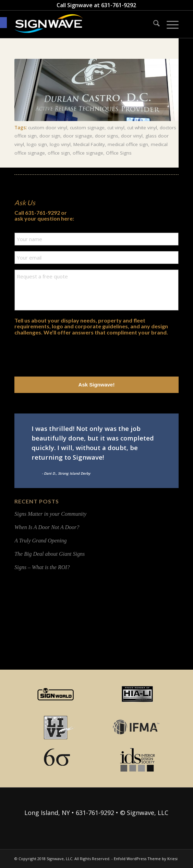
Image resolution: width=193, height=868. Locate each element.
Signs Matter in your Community (50, 514)
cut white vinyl (142, 128)
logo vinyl (60, 144)
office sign (59, 153)
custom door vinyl (48, 128)
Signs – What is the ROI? (42, 567)
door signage (78, 136)
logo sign (37, 144)
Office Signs (119, 153)
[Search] (153, 24)
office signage (88, 153)
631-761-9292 (119, 5)
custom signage (87, 128)
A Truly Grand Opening (40, 541)
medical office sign (128, 144)
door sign (50, 136)
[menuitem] (153, 24)
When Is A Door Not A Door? (47, 527)
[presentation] (67, 354)
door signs (107, 136)
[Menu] (169, 24)
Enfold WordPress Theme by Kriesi (146, 859)
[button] (3, 23)
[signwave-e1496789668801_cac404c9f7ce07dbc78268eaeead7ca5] (80, 24)
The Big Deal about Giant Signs (50, 554)
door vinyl (132, 136)
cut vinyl (116, 128)
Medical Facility (89, 144)
